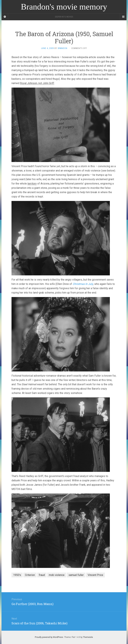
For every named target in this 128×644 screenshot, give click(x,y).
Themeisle (88, 637)
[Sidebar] (5, 17)
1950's (17, 575)
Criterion (30, 575)
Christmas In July (83, 284)
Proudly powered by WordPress (49, 637)
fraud (42, 575)
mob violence (57, 575)
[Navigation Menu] (123, 17)
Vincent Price (95, 575)
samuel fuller (76, 575)
